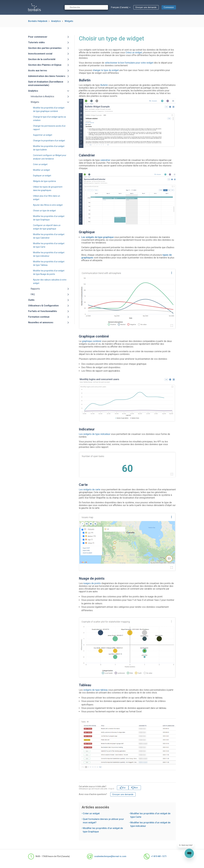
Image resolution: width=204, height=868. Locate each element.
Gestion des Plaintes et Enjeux (45, 65)
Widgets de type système (45, 181)
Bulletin (104, 85)
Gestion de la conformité (42, 59)
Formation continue (39, 317)
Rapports (35, 289)
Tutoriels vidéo (36, 42)
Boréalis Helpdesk (38, 21)
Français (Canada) (120, 7)
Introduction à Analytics (42, 96)
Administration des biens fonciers (47, 76)
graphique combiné (92, 341)
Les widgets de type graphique (97, 237)
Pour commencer (38, 37)
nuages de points (92, 583)
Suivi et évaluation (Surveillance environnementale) (46, 83)
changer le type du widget (106, 70)
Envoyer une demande (146, 7)
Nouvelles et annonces (41, 322)
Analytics (56, 21)
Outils (31, 300)
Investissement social (40, 54)
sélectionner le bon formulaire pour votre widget (129, 63)
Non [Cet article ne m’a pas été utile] (136, 788)
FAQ (33, 294)
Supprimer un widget (43, 135)
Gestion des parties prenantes (45, 48)
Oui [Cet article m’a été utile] (124, 788)
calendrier (105, 160)
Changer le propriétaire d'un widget (49, 141)
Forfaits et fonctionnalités (43, 311)
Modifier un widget (42, 170)
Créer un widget (40, 164)
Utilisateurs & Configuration (43, 306)
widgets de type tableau (96, 690)
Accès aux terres (38, 71)
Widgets (69, 21)
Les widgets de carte (90, 490)
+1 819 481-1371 (155, 856)
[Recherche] (86, 7)
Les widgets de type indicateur (94, 434)
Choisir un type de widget (44, 211)
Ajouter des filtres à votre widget (48, 205)
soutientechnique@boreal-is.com (107, 856)
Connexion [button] (169, 7)
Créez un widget (134, 53)
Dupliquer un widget (42, 176)
